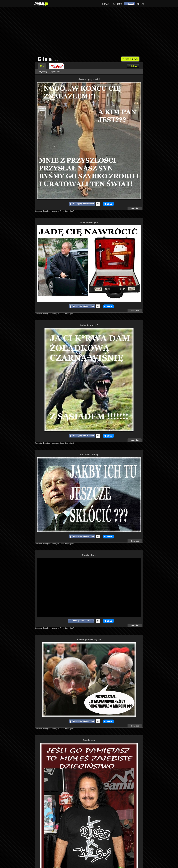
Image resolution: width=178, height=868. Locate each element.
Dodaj (105, 4)
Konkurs (57, 66)
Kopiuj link (135, 208)
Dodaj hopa (133, 66)
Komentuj (38, 211)
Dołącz (141, 4)
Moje (42, 66)
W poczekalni (55, 72)
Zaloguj (117, 4)
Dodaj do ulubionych (51, 211)
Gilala (48, 59)
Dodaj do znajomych (130, 59)
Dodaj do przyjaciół (67, 211)
